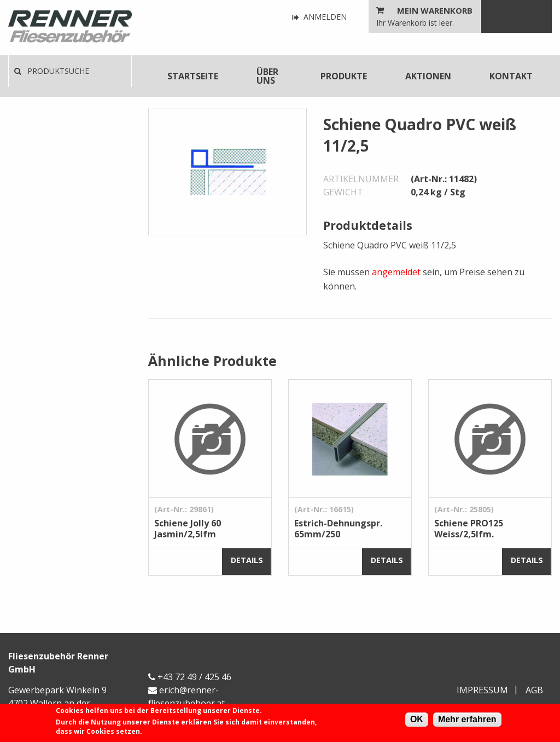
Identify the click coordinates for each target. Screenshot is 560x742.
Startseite (193, 76)
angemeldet (396, 272)
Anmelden (319, 17)
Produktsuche (52, 71)
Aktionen (428, 76)
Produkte (344, 76)
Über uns (267, 76)
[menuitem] (193, 76)
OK (417, 719)
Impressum (482, 690)
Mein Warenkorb (435, 10)
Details (247, 560)
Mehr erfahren (467, 719)
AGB (534, 690)
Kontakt (511, 76)
